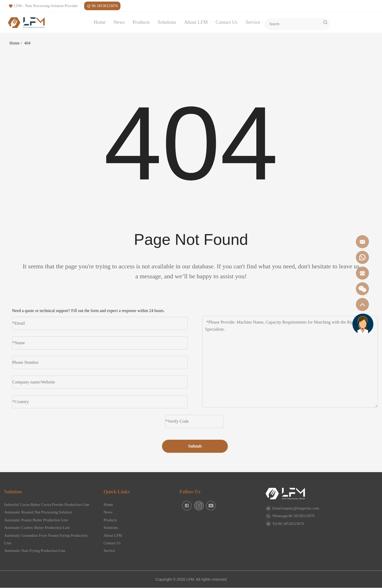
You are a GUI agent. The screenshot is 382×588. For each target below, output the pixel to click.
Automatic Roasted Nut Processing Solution (38, 512)
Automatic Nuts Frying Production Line (35, 551)
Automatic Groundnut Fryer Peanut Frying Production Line (46, 539)
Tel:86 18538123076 (288, 524)
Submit (195, 446)
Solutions (167, 22)
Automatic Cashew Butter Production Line (37, 528)
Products (141, 22)
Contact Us (227, 22)
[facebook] (187, 506)
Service (253, 22)
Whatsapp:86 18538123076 (293, 516)
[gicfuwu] (363, 324)
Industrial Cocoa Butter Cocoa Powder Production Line (47, 505)
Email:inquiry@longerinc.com (296, 508)
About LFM (196, 22)
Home (100, 22)
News (119, 22)
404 (27, 43)
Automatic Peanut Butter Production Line (36, 520)
